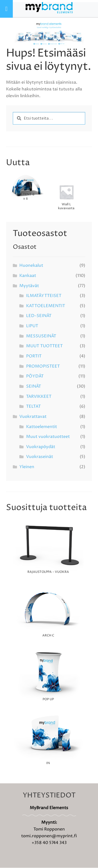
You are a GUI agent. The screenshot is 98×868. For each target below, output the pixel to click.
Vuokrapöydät (41, 447)
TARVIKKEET (39, 397)
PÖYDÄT (35, 377)
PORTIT (34, 357)
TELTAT (33, 407)
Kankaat (28, 276)
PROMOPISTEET (43, 367)
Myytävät (29, 286)
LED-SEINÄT (39, 316)
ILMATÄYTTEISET (44, 296)
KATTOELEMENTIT (46, 306)
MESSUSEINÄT (41, 336)
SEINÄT (34, 387)
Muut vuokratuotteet (48, 437)
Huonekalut (31, 266)
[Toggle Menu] (6, 9)
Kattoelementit (42, 427)
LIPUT (32, 326)
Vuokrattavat (33, 417)
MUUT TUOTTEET (44, 346)
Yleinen (27, 467)
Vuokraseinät (40, 457)
